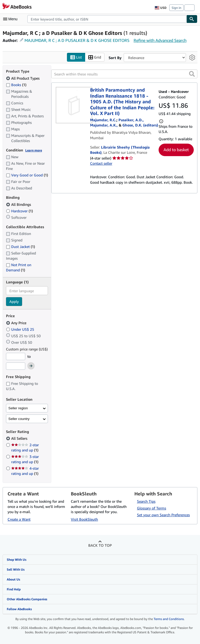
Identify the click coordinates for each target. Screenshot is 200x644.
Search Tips (146, 501)
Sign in (176, 8)
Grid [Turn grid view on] (95, 57)
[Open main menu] (11, 19)
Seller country (19, 419)
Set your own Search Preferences (163, 515)
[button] (192, 74)
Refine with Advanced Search (160, 40)
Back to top (100, 545)
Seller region (18, 408)
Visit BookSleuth (84, 519)
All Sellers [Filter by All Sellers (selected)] (20, 439)
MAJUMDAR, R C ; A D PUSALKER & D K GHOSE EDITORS (77, 40)
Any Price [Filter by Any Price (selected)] (17, 323)
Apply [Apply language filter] (14, 302)
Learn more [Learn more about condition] (34, 150)
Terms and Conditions (169, 619)
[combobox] (107, 19)
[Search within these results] (124, 74)
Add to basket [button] (176, 150)
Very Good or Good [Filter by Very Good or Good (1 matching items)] (27, 175)
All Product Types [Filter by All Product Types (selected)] (23, 78)
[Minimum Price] (16, 356)
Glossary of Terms (152, 508)
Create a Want (19, 519)
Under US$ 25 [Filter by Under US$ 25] (21, 329)
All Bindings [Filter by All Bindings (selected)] (19, 204)
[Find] (192, 19)
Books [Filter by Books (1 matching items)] (16, 85)
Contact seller (101, 163)
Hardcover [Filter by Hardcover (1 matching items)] (19, 211)
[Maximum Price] (16, 366)
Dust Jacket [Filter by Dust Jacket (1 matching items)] (20, 247)
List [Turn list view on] (76, 57)
